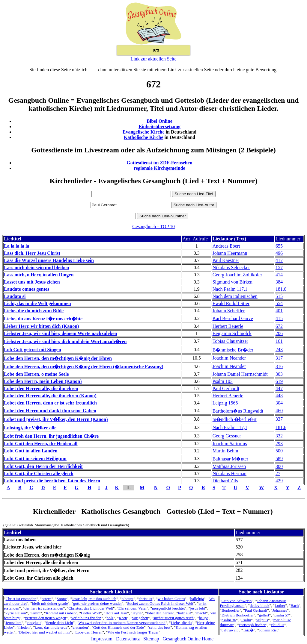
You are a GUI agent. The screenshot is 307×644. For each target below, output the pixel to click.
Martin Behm (225, 451)
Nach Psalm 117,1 (230, 289)
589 (279, 459)
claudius (277, 625)
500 (279, 451)
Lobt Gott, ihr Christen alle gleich (39, 473)
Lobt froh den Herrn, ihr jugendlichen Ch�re (51, 436)
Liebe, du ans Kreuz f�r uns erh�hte (43, 319)
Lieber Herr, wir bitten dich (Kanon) (41, 326)
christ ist (146, 599)
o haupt (128, 599)
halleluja (197, 599)
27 (278, 473)
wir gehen (140, 618)
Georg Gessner (227, 436)
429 (279, 481)
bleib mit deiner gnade (50, 603)
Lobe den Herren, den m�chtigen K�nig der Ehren (58, 358)
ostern (47, 599)
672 (279, 326)
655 (279, 246)
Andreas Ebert (226, 246)
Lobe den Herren (89, 632)
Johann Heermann (230, 253)
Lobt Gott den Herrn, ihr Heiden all (41, 444)
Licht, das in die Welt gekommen (37, 303)
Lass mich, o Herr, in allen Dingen (39, 275)
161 (279, 341)
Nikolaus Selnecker (231, 268)
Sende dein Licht (59, 623)
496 (279, 253)
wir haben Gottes (171, 599)
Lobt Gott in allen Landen (31, 451)
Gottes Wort (91, 613)
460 (279, 411)
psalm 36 (229, 620)
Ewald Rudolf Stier (231, 303)
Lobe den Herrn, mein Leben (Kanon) (43, 381)
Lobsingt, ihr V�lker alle (30, 428)
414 (279, 275)
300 (279, 466)
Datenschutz (128, 639)
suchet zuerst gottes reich (174, 618)
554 (279, 303)
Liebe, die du (181, 623)
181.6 (281, 289)
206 (279, 333)
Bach (295, 606)
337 (279, 419)
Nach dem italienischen (235, 296)
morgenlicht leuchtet (168, 608)
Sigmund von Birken (232, 282)
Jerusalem (13, 623)
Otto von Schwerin (237, 601)
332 (279, 436)
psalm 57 (282, 615)
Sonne (62, 599)
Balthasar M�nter (231, 459)
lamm (36, 613)
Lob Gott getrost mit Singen (33, 350)
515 (279, 296)
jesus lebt (198, 608)
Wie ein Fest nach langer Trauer (133, 632)
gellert (264, 615)
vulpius (262, 620)
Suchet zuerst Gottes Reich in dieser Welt (160, 603)
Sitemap (151, 639)
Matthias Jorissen (229, 466)
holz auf (185, 613)
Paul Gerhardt (226, 388)
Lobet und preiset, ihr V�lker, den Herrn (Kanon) (56, 419)
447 (279, 388)
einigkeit (34, 623)
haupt (203, 618)
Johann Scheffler (229, 311)
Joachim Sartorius (230, 444)
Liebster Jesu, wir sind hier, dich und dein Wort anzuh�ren (65, 341)
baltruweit (230, 630)
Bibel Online (159, 121)
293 (279, 444)
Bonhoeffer (231, 610)
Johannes (280, 610)
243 (279, 350)
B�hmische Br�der (233, 350)
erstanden (80, 627)
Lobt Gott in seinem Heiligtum (35, 459)
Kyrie (137, 613)
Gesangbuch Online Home (188, 639)
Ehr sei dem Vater (132, 608)
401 (279, 311)
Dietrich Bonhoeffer (238, 615)
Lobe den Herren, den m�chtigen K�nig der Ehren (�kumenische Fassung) (84, 367)
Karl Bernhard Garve (233, 318)
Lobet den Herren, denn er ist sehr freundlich (50, 403)
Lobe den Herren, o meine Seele (36, 374)
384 (279, 282)
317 (279, 358)
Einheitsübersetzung (159, 126)
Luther (280, 606)
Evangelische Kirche (144, 132)
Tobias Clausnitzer (230, 341)
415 (279, 318)
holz (110, 618)
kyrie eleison (16, 613)
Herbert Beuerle (228, 326)
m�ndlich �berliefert (235, 419)
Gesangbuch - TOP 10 (153, 226)
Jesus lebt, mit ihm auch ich (94, 599)
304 (279, 403)
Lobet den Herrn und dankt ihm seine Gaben (50, 411)
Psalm (246, 620)
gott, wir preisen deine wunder (97, 603)
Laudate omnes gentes (27, 289)
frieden (24, 627)
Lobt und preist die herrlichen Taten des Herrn (52, 481)
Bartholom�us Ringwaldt (238, 411)
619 (279, 381)
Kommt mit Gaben (61, 613)
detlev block (260, 606)
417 (279, 260)
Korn (123, 618)
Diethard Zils (225, 481)
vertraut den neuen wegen (45, 618)
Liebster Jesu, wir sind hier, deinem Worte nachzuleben (61, 333)
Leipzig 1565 (225, 403)
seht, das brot (160, 627)
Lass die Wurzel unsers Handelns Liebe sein (49, 260)
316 (279, 366)
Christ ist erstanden (21, 599)
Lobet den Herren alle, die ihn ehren (41, 388)
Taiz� (248, 630)
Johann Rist (268, 630)
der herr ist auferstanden (44, 608)
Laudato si (15, 296)
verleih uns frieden (86, 618)
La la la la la (16, 246)
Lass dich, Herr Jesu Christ (32, 253)
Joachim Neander (229, 358)
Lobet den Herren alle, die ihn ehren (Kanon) (50, 396)
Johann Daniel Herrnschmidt (240, 374)
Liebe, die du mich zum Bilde (34, 311)
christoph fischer (252, 625)
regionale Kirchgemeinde (159, 168)
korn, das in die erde (51, 627)
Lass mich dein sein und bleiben (36, 268)
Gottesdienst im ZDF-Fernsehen (159, 163)
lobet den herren (160, 613)
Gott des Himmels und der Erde (119, 627)
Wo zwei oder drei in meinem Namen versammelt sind (122, 623)
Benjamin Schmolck (232, 333)
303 (279, 374)
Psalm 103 (223, 381)
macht (201, 613)
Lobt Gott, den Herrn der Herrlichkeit (43, 466)
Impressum (102, 639)
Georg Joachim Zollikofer (237, 275)
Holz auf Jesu (116, 613)
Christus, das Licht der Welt (91, 608)
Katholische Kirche (144, 137)
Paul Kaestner (226, 260)
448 (279, 396)
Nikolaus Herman (230, 473)
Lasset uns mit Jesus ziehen (32, 282)
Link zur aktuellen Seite (153, 59)
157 (279, 268)
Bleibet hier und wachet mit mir (45, 632)
